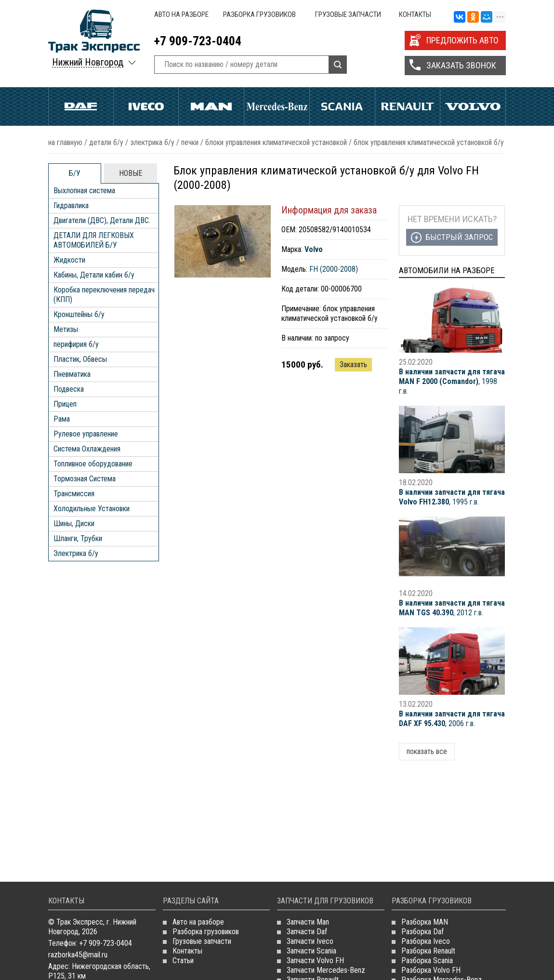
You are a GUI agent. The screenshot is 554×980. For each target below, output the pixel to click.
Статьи (183, 960)
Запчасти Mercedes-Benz (326, 970)
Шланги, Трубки (78, 538)
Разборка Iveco (426, 941)
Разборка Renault (428, 951)
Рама (62, 419)
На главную (65, 142)
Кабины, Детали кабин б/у (94, 275)
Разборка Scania (427, 960)
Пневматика (72, 374)
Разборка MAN (425, 922)
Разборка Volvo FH (431, 970)
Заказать (353, 364)
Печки (190, 142)
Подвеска (69, 389)
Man (211, 106)
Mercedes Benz (277, 106)
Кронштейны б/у (79, 314)
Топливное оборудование (93, 464)
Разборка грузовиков (259, 14)
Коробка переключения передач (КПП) (104, 295)
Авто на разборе (181, 14)
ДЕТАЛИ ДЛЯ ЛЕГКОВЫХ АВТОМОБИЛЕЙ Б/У (94, 240)
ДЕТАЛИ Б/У (106, 142)
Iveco (146, 106)
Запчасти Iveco (310, 941)
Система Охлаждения (87, 449)
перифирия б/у (76, 344)
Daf (81, 106)
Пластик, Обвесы (80, 359)
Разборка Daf (422, 932)
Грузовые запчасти (348, 14)
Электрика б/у (152, 142)
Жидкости (69, 260)
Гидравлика (71, 205)
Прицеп (65, 404)
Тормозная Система (85, 479)
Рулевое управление (86, 434)
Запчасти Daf (307, 932)
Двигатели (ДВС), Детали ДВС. (102, 220)
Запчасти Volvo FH (315, 960)
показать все (427, 751)
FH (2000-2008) (334, 269)
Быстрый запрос (459, 237)
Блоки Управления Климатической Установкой (276, 142)
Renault (408, 106)
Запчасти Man (308, 922)
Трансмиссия (74, 494)
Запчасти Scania (311, 951)
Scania (342, 106)
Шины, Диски (74, 523)
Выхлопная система (84, 191)
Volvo (473, 106)
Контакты (415, 14)
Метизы (66, 329)
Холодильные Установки (92, 509)
